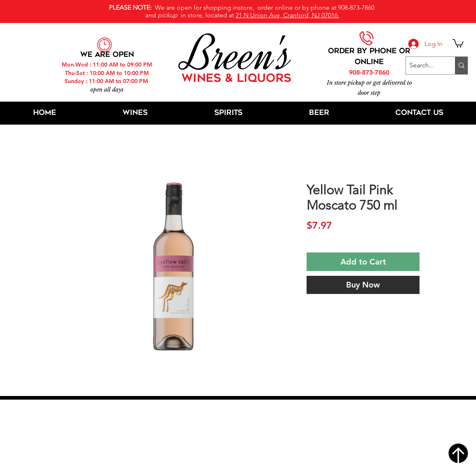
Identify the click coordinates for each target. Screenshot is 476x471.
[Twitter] (241, 443)
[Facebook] (221, 443)
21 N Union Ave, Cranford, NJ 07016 (242, 418)
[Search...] (424, 66)
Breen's (238, 54)
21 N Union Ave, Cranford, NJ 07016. (287, 15)
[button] (458, 43)
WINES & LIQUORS (236, 79)
